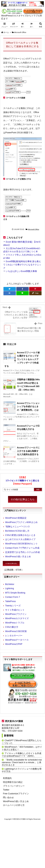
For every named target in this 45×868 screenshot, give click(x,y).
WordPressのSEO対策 (16, 631)
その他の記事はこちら (23, 499)
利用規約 (7, 778)
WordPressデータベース (17, 640)
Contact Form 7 (13, 597)
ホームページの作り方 (14, 805)
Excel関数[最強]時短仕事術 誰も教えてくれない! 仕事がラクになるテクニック (22, 265)
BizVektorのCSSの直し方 (17, 531)
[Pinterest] (35, 289)
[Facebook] (22, 289)
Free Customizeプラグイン (16, 794)
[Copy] (35, 293)
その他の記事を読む (11, 563)
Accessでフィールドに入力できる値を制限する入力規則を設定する (28, 451)
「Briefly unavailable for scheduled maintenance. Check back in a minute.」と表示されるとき (22, 762)
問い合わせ (8, 798)
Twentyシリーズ (13, 606)
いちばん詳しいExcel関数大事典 (21, 271)
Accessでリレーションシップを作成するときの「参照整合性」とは (28, 407)
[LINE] (22, 293)
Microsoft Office (20, 32)
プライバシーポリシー (14, 786)
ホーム (6, 32)
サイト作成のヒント (15, 610)
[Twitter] (10, 289)
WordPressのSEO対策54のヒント (21, 544)
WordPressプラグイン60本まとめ (21, 522)
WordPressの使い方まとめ (18, 557)
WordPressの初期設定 (16, 518)
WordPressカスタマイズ (17, 618)
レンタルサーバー (14, 636)
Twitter (6, 790)
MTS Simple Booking (15, 593)
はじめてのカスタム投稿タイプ (20, 539)
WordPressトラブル (15, 623)
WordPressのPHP (14, 644)
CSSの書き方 (12, 627)
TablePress (10, 601)
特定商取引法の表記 (13, 782)
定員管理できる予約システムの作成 (22, 552)
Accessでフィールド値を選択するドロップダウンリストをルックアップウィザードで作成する (22, 359)
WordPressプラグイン (16, 614)
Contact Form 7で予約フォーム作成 (22, 548)
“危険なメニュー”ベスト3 (17, 527)
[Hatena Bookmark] (10, 293)
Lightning (10, 588)
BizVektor (10, 584)
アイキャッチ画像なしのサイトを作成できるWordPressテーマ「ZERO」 (22, 755)
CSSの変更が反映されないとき (20, 535)
